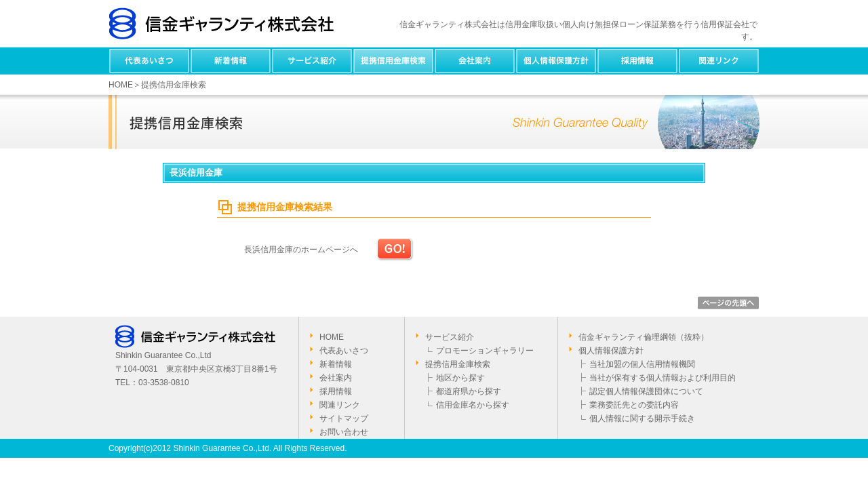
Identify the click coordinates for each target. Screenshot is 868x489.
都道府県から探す (469, 391)
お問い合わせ (344, 432)
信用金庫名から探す (473, 405)
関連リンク (719, 61)
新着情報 (231, 61)
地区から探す (460, 378)
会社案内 (475, 61)
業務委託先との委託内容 (634, 405)
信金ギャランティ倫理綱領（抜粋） (644, 337)
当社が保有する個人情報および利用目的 (663, 378)
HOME (121, 85)
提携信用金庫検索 (393, 61)
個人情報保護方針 (556, 61)
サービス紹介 (312, 61)
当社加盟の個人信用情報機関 (642, 364)
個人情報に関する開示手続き (642, 418)
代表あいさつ (149, 61)
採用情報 (637, 61)
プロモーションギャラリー (485, 351)
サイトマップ (344, 418)
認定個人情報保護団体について (646, 391)
